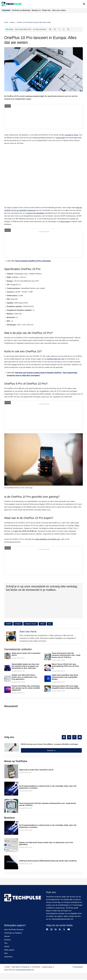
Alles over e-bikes (59, 10)
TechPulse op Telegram (13, 933)
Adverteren (8, 957)
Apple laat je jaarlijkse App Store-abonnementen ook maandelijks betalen (65, 677)
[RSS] (60, 929)
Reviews (7, 940)
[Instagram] (69, 737)
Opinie (7, 947)
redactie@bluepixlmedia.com (62, 919)
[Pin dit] (68, 29)
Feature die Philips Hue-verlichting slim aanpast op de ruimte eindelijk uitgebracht (26, 688)
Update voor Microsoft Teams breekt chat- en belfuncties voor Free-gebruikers (24, 677)
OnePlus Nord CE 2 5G (56, 359)
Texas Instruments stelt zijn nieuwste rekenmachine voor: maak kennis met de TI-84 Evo (66, 655)
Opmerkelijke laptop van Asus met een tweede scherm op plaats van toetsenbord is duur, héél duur (25, 666)
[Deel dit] (55, 29)
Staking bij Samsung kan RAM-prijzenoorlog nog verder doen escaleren (48, 861)
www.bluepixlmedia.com (25, 970)
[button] (84, 4)
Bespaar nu (51, 750)
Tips (6, 943)
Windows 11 (36, 10)
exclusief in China (71, 135)
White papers (9, 950)
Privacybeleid (78, 967)
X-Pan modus (64, 222)
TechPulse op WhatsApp (21, 10)
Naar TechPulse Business (14, 930)
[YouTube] (80, 737)
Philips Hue (47, 10)
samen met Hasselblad (36, 213)
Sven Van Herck (41, 29)
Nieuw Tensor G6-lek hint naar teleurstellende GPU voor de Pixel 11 (65, 666)
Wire (6, 953)
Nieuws (11, 29)
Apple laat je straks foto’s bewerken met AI (36, 770)
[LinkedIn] (56, 929)
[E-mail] (50, 29)
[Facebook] (64, 737)
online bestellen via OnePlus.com (48, 539)
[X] (74, 737)
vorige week (60, 138)
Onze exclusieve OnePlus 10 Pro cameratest (33, 261)
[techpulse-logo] (12, 4)
